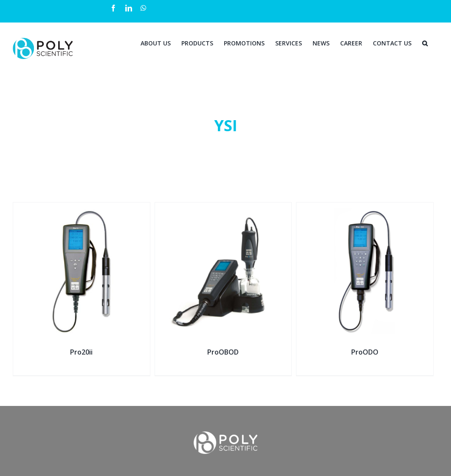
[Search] (425, 42)
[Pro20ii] (82, 208)
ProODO (365, 352)
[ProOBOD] (223, 208)
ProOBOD (223, 352)
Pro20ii (81, 352)
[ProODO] (365, 208)
